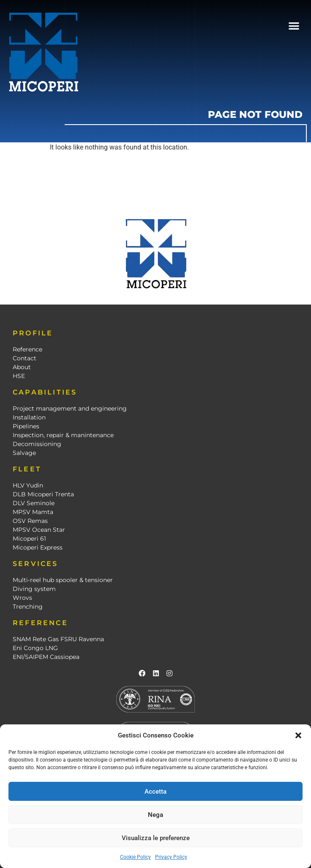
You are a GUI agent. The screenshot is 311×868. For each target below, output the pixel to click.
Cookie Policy (135, 857)
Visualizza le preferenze (156, 838)
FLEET (27, 469)
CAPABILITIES (45, 392)
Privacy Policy (171, 857)
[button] (298, 735)
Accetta (155, 792)
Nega (155, 815)
